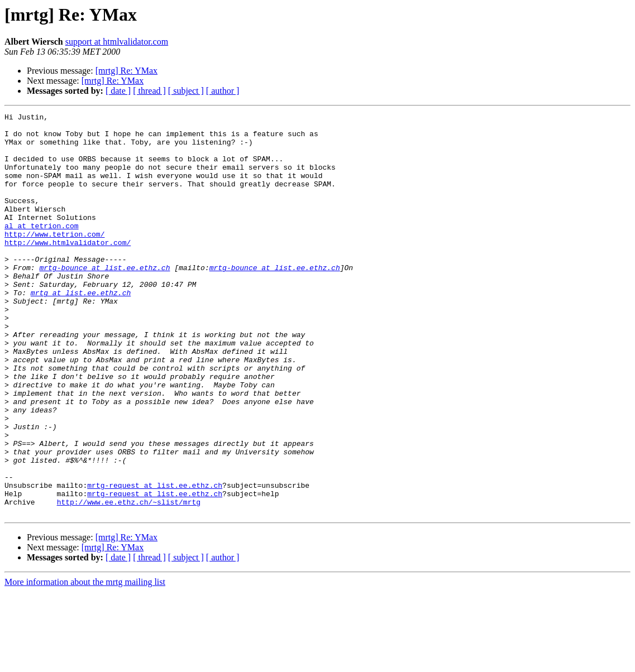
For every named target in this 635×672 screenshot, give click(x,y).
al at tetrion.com (42, 249)
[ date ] (118, 91)
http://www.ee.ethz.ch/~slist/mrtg (129, 580)
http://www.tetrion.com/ (54, 259)
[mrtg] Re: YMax (126, 71)
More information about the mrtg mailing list (85, 662)
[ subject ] (186, 91)
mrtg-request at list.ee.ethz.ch (155, 560)
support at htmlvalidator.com (117, 42)
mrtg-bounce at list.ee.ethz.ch (104, 299)
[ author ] (223, 91)
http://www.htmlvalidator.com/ (68, 269)
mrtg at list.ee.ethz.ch (81, 329)
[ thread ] (149, 91)
